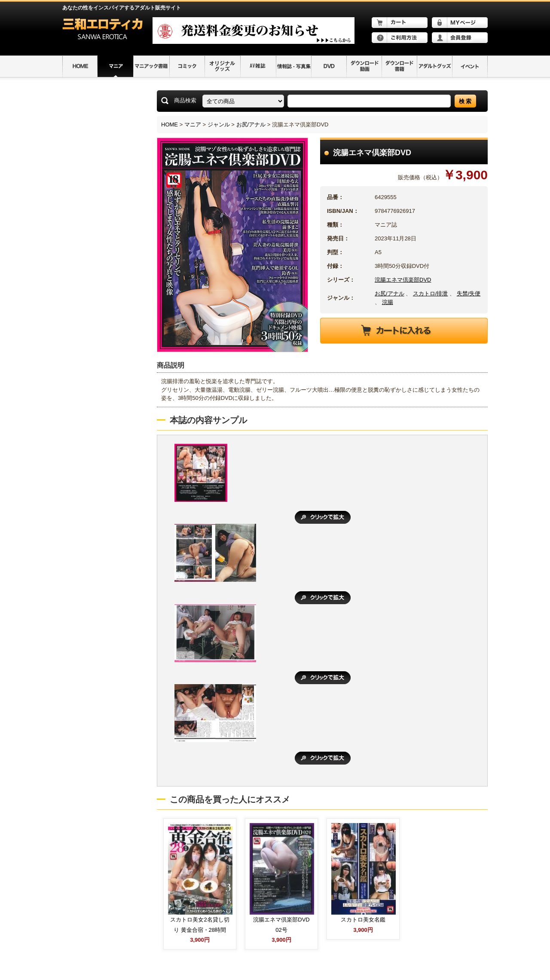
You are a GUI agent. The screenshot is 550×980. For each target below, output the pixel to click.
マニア (193, 124)
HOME (170, 124)
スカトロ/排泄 (431, 293)
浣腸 (388, 302)
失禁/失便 (469, 293)
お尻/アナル (251, 124)
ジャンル (219, 124)
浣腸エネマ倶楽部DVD (403, 280)
